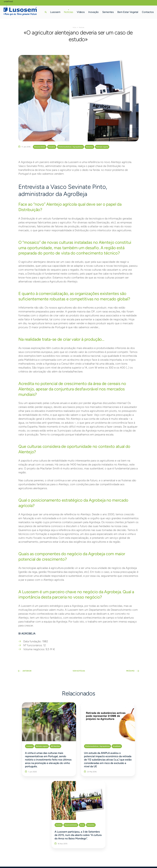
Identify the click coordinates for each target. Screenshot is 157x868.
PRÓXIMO (130, 672)
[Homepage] (21, 9)
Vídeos (80, 12)
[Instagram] (131, 840)
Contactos (147, 12)
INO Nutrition (40, 741)
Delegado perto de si (128, 818)
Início (75, 27)
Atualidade (92, 741)
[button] (45, 12)
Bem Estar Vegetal (128, 12)
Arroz (136, 741)
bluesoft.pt (45, 859)
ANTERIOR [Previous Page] (28, 672)
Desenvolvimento (125, 741)
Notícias (68, 12)
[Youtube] (137, 840)
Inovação (93, 12)
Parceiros (52, 147)
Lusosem (55, 12)
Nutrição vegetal (102, 147)
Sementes (108, 12)
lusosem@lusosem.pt (29, 840)
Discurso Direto (40, 147)
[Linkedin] (126, 840)
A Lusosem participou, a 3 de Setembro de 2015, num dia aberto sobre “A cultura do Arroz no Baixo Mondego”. (128, 757)
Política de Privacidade (27, 859)
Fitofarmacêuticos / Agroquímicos (71, 147)
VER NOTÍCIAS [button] (79, 672)
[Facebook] (121, 840)
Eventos (113, 741)
